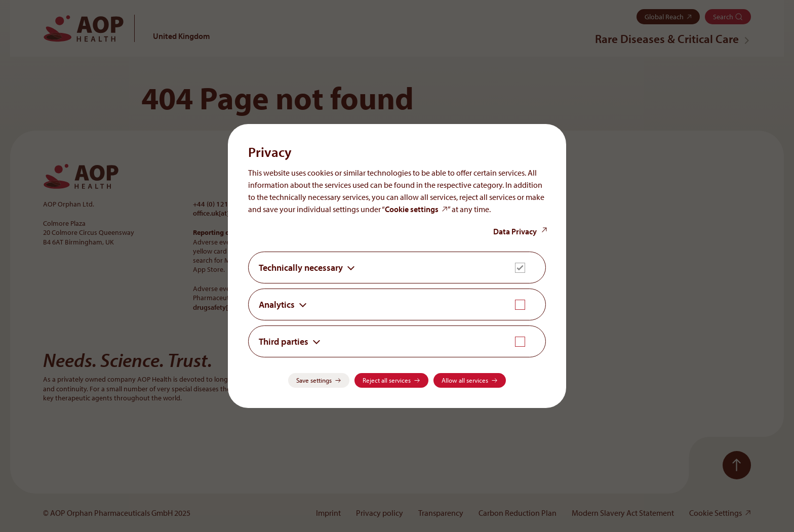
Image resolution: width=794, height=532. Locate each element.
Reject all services (387, 380)
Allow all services (465, 380)
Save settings (314, 380)
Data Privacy (515, 231)
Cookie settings (412, 209)
